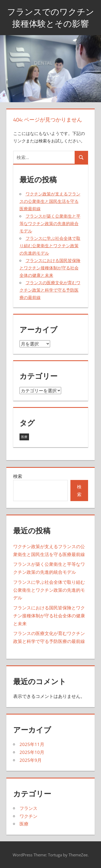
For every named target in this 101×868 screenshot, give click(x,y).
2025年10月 (32, 752)
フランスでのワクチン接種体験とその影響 (51, 18)
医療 (24, 824)
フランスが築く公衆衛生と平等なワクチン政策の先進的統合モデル (50, 223)
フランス (28, 808)
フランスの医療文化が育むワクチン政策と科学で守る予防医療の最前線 (50, 290)
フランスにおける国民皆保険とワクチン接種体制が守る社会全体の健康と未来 (50, 268)
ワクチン (28, 816)
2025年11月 (32, 744)
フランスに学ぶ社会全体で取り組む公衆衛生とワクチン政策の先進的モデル (50, 246)
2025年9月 (31, 760)
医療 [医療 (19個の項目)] (24, 437)
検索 (18, 476)
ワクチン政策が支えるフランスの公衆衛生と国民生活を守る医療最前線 (50, 201)
